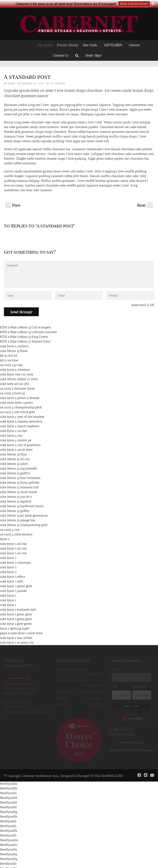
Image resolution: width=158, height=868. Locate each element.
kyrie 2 (5, 532)
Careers (135, 37)
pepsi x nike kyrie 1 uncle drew (21, 626)
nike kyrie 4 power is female (20, 390)
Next (145, 198)
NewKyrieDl (8, 828)
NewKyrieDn (9, 837)
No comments (58, 75)
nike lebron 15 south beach (19, 485)
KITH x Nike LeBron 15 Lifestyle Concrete (28, 325)
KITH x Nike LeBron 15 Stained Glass (25, 334)
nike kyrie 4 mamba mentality (21, 414)
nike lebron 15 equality (16, 494)
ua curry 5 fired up (13, 386)
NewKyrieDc (8, 786)
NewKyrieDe (9, 795)
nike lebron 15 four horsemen (20, 470)
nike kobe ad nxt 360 (14, 376)
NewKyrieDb (9, 781)
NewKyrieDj (8, 819)
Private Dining (73, 37)
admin (11, 75)
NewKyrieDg (9, 804)
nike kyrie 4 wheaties (15, 362)
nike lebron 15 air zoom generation (24, 508)
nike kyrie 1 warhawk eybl (18, 602)
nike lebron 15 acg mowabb (19, 461)
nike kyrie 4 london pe (16, 433)
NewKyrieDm (9, 833)
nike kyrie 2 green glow (16, 579)
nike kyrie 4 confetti (14, 339)
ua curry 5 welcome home (17, 381)
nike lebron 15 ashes (14, 456)
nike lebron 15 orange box (18, 513)
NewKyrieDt (8, 866)
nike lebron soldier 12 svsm (19, 372)
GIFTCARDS (116, 37)
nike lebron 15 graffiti (15, 466)
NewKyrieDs (8, 861)
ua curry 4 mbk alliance (16, 527)
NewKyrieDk (9, 823)
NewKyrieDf (8, 800)
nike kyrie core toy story (17, 367)
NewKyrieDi (8, 814)
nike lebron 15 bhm (13, 447)
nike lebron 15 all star (15, 452)
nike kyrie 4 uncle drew (16, 442)
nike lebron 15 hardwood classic (22, 499)
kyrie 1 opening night (15, 621)
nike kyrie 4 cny (11, 428)
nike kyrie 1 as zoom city (17, 635)
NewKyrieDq (9, 852)
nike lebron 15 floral (14, 343)
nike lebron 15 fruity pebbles (20, 475)
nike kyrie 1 (8, 588)
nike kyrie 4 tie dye (13, 423)
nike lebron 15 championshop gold (24, 518)
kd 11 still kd (9, 348)
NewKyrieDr (8, 856)
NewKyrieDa (9, 776)
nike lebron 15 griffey (15, 503)
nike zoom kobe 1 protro (16, 395)
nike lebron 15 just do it (16, 489)
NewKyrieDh (9, 809)
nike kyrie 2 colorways (15, 555)
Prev (13, 198)
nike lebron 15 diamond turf (19, 480)
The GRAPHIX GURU (109, 768)
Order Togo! (93, 48)
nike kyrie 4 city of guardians (20, 438)
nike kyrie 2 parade (13, 583)
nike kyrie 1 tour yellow (16, 630)
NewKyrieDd (9, 790)
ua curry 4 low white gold (17, 405)
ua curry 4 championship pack (21, 400)
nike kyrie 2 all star (13, 536)
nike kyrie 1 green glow (16, 607)
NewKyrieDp (9, 847)
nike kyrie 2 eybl (12, 574)
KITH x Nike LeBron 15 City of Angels (25, 320)
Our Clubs (96, 37)
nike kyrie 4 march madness (20, 419)
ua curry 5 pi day (11, 358)
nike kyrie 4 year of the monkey (22, 409)
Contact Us (61, 48)
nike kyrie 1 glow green (16, 616)
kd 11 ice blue (9, 353)
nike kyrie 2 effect (13, 569)
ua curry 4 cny (10, 522)
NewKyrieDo (9, 842)
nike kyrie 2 (8, 550)
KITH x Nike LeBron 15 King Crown (24, 329)
